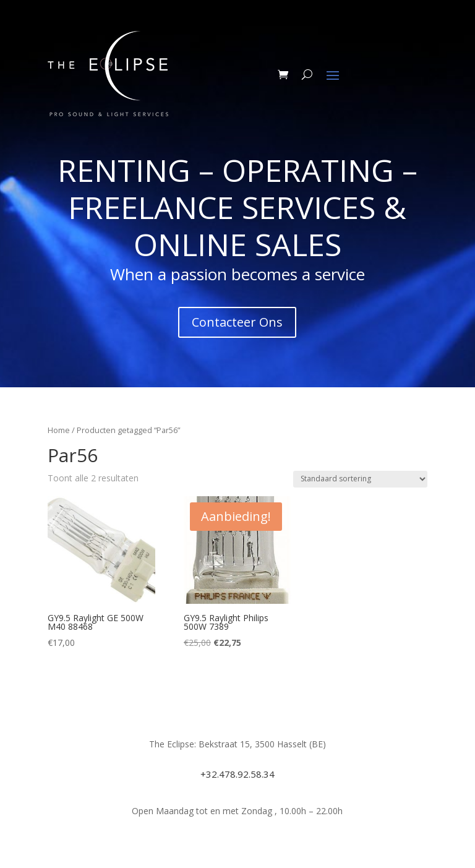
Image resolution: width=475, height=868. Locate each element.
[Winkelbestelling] (360, 479)
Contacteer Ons (237, 322)
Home (59, 430)
